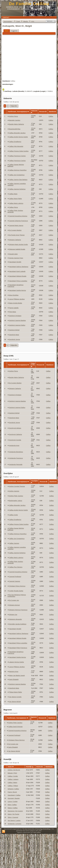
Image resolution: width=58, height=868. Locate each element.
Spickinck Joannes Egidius (17, 325)
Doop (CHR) (33, 365)
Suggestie (14, 31)
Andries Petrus (13, 116)
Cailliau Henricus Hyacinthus (18, 170)
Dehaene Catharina (15, 240)
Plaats (7, 31)
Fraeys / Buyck (12, 792)
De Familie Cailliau (29, 4)
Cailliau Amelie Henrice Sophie (18, 137)
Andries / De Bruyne (14, 770)
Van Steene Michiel (15, 702)
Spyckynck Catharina (15, 434)
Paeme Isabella (14, 308)
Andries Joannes (14, 491)
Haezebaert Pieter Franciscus (18, 648)
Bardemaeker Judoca (15, 501)
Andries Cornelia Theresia (17, 486)
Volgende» (14, 106)
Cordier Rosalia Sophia (16, 591)
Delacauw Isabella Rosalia (17, 249)
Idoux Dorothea (14, 295)
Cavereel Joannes (14, 581)
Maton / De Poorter (13, 814)
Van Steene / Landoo (14, 821)
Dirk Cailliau (37, 832)
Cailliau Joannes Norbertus (17, 189)
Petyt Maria (12, 312)
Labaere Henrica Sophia (16, 662)
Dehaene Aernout (14, 605)
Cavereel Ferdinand (15, 577)
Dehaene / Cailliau (13, 789)
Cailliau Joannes (14, 543)
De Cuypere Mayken (15, 230)
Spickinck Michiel (14, 330)
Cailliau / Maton (12, 783)
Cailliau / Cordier (13, 776)
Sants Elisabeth (14, 679)
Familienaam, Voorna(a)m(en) (18, 112)
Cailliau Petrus (13, 207)
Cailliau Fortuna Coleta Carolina (19, 151)
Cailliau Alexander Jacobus (17, 133)
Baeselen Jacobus (15, 120)
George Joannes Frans (16, 258)
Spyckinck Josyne (14, 339)
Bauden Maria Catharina (16, 124)
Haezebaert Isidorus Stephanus (19, 267)
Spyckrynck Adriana (15, 428)
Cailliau (51, 116)
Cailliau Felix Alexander (16, 146)
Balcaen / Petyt (12, 773)
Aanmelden (8, 21)
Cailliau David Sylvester (15, 727)
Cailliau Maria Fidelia (15, 199)
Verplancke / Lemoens (14, 824)
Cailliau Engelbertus (15, 142)
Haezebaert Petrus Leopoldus (18, 281)
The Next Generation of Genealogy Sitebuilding (36, 829)
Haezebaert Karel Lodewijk (17, 271)
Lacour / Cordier (13, 802)
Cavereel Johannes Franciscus (18, 221)
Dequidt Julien (13, 254)
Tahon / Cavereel (13, 817)
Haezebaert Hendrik (15, 262)
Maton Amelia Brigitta (15, 303)
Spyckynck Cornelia (15, 440)
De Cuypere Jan (14, 600)
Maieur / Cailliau (13, 808)
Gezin (11, 767)
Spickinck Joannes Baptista (17, 320)
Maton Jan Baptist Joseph (17, 676)
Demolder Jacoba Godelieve (18, 624)
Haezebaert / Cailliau (14, 795)
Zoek (18, 21)
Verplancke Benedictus (16, 452)
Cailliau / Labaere (13, 779)
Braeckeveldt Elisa (15, 129)
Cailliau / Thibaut (13, 786)
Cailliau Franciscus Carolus (17, 156)
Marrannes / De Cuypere (15, 811)
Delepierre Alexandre (15, 619)
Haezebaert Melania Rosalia (18, 276)
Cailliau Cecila (13, 515)
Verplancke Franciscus (16, 458)
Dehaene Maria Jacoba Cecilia (18, 245)
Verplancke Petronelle (16, 465)
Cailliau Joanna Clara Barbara (18, 180)
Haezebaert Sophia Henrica (17, 290)
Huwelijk (30, 767)
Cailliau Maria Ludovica (16, 203)
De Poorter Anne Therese (17, 235)
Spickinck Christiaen (15, 316)
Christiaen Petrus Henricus (17, 586)
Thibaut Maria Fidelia (15, 692)
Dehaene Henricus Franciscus (18, 610)
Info (33, 21)
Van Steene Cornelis (15, 697)
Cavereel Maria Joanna (16, 226)
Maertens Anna (14, 672)
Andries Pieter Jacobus (16, 496)
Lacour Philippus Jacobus (17, 299)
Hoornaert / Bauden (14, 798)
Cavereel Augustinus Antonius (18, 216)
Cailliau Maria (13, 194)
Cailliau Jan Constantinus (17, 175)
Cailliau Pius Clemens (16, 567)
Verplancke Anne (14, 446)
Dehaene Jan (13, 615)
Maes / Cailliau (12, 805)
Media (26, 21)
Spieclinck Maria (14, 335)
